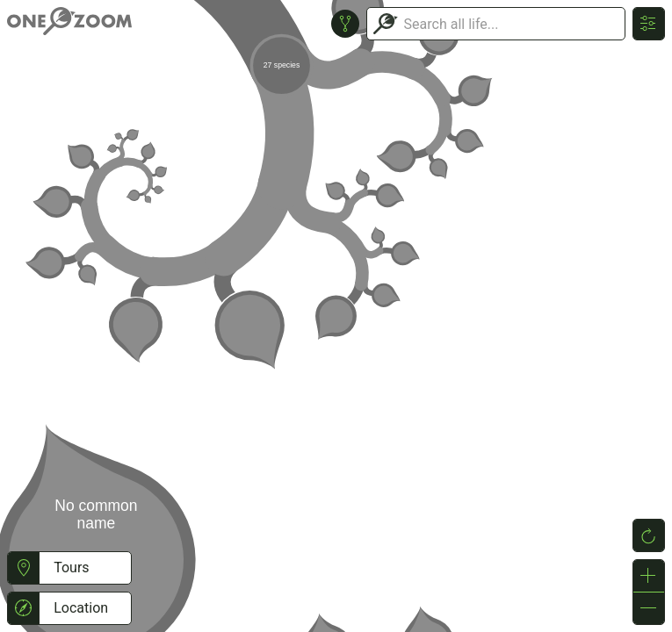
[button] (23, 568)
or (336, 316)
